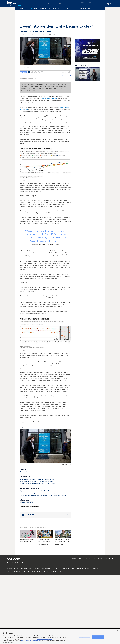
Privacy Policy (49, 639)
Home (36, 9)
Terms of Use (41, 639)
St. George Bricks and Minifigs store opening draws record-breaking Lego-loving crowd (44, 612)
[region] (60, 636)
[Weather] (62, 5)
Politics (64, 9)
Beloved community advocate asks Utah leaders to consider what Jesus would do (43, 564)
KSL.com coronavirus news (27, 541)
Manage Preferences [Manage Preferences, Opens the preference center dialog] (85, 637)
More (90, 9)
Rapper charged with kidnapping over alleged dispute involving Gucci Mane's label (42, 562)
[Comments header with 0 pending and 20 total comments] (45, 584)
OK (118, 631)
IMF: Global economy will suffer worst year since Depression (37, 551)
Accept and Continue (98, 637)
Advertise (89, 628)
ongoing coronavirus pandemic (49, 99)
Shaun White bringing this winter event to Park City (27, 610)
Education (70, 9)
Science (76, 9)
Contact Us (96, 628)
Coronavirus (30, 572)
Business (58, 9)
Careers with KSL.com (106, 628)
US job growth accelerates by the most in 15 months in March (37, 560)
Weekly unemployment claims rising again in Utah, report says (37, 549)
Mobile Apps (74, 628)
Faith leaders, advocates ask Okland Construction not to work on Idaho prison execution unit (63, 612)
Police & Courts (50, 9)
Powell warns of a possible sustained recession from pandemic (37, 553)
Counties (42, 9)
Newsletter (82, 628)
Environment (83, 9)
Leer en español (67, 76)
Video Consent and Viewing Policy (30, 641)
